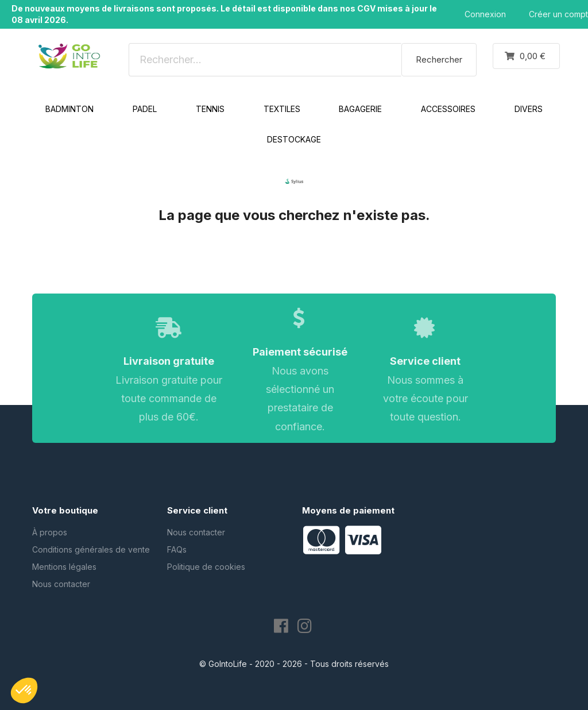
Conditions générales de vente (91, 549)
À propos (50, 532)
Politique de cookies (206, 567)
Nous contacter (61, 584)
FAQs (177, 549)
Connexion (485, 14)
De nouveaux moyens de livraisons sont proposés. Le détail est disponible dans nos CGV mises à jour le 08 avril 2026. (224, 14)
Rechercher (439, 59)
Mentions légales (64, 567)
